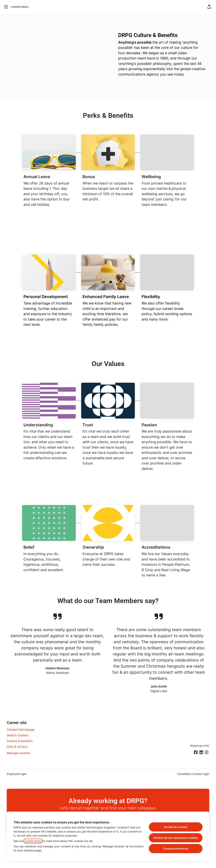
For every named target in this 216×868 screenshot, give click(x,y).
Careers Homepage (21, 730)
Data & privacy (17, 747)
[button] (209, 7)
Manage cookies (18, 753)
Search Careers (18, 735)
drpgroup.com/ (200, 745)
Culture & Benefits (20, 741)
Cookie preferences (176, 849)
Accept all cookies (176, 827)
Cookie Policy (33, 841)
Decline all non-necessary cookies (176, 838)
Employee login (17, 774)
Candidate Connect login (193, 774)
